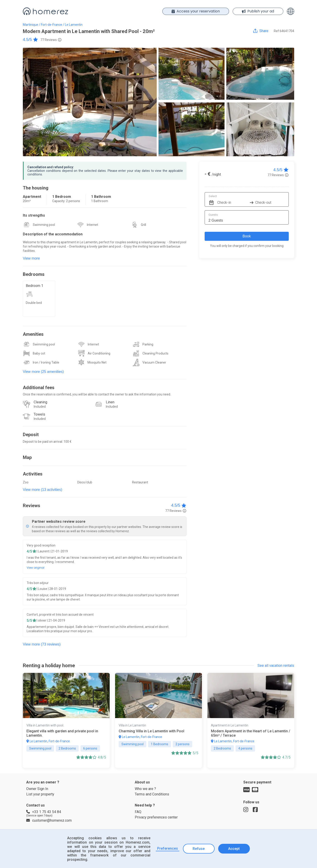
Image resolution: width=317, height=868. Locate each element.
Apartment (32, 197)
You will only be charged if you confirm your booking (247, 246)
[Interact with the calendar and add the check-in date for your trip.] (211, 199)
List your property (40, 794)
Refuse (199, 849)
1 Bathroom (101, 197)
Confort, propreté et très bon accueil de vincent (60, 615)
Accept (234, 849)
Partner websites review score (59, 522)
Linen (110, 402)
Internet (92, 225)
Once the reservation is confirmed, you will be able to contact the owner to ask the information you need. (97, 394)
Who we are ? (145, 789)
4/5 (29, 551)
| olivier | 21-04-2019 (51, 620)
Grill (143, 225)
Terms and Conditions (152, 794)
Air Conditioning (99, 353)
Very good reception (41, 545)
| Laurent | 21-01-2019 (52, 551)
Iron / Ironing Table (46, 362)
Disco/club (85, 482)
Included (40, 407)
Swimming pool (44, 225)
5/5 (29, 621)
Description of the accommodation (53, 234)
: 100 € (67, 442)
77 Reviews (49, 40)
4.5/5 (31, 40)
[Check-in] (233, 199)
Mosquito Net (97, 362)
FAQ (138, 812)
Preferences (168, 848)
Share (264, 31)
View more (31, 258)
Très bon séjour (38, 583)
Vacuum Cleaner (154, 362)
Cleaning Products (155, 353)
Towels (39, 414)
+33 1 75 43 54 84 (44, 812)
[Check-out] (271, 199)
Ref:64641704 (284, 31)
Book (247, 236)
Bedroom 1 (34, 286)
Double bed (34, 303)
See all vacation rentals (276, 666)
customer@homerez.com (49, 820)
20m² (27, 201)
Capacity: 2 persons (66, 201)
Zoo (26, 482)
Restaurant (140, 482)
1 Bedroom (62, 197)
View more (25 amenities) (43, 372)
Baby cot (39, 353)
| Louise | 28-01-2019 (51, 589)
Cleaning (40, 402)
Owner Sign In (37, 789)
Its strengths (34, 215)
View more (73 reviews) (42, 644)
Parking (148, 344)
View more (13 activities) (43, 490)
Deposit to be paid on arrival (43, 442)
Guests (213, 215)
